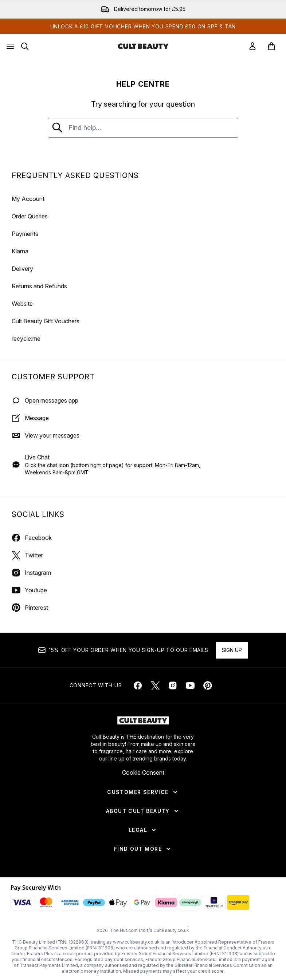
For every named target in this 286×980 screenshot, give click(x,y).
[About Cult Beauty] (143, 811)
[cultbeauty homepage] (143, 46)
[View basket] (271, 46)
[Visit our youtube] (190, 685)
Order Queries (30, 216)
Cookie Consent (143, 772)
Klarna (20, 251)
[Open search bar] (25, 46)
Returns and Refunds (39, 286)
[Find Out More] (143, 849)
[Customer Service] (143, 792)
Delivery (22, 269)
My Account (28, 199)
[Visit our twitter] (155, 685)
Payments (25, 234)
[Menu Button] (10, 46)
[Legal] (143, 830)
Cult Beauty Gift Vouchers (46, 321)
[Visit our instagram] (173, 685)
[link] (252, 46)
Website (22, 304)
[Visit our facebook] (138, 685)
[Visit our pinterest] (208, 685)
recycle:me (26, 339)
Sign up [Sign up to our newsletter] (232, 650)
